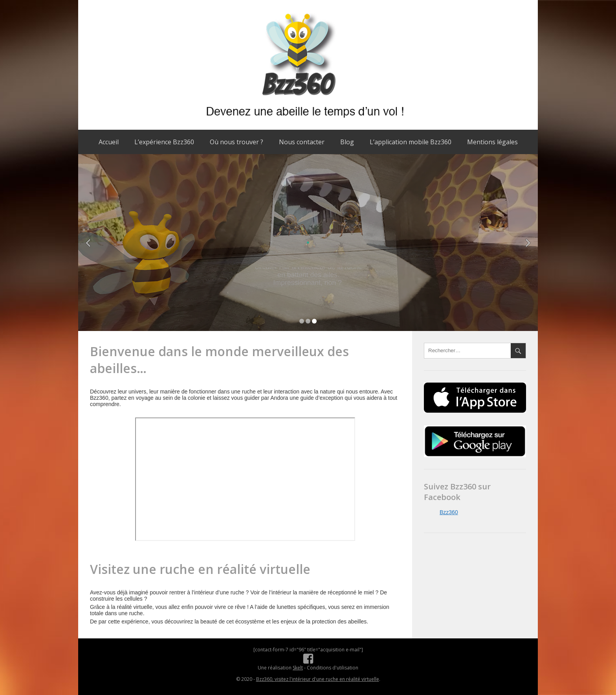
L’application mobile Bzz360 (411, 142)
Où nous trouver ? (236, 142)
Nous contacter (302, 142)
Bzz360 (449, 512)
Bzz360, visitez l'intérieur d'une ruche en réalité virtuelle (318, 679)
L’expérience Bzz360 (164, 142)
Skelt (298, 668)
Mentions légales (492, 142)
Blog (347, 142)
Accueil (109, 142)
